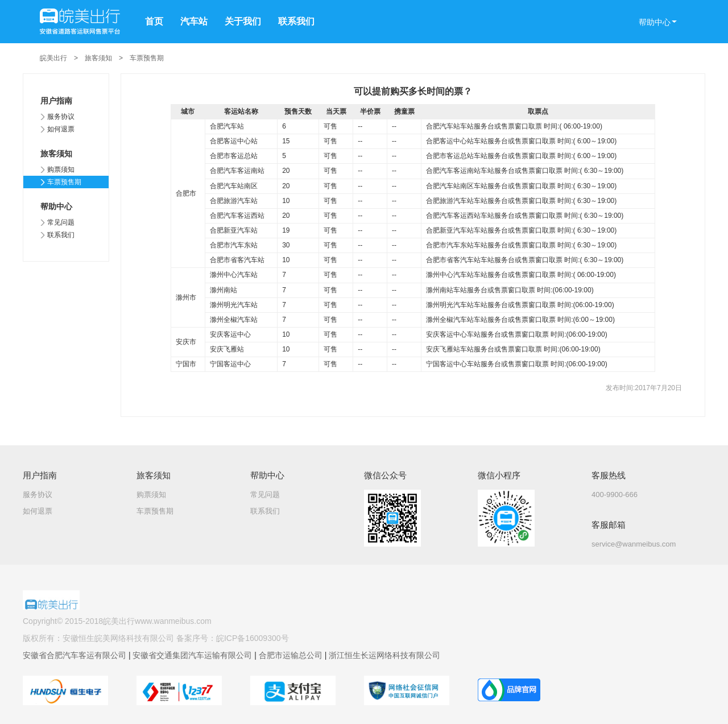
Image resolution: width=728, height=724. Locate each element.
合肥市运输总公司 (292, 655)
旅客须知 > (107, 58)
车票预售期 (147, 58)
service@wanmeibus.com (634, 544)
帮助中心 (56, 206)
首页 (154, 21)
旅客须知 (56, 154)
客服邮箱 (609, 525)
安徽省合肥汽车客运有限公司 (76, 655)
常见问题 (61, 222)
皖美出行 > (62, 58)
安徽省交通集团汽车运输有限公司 (193, 655)
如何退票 (61, 129)
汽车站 (194, 21)
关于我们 (243, 21)
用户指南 (56, 101)
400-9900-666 (615, 495)
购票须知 (61, 169)
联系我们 (296, 21)
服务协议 (61, 117)
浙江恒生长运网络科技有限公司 (384, 655)
